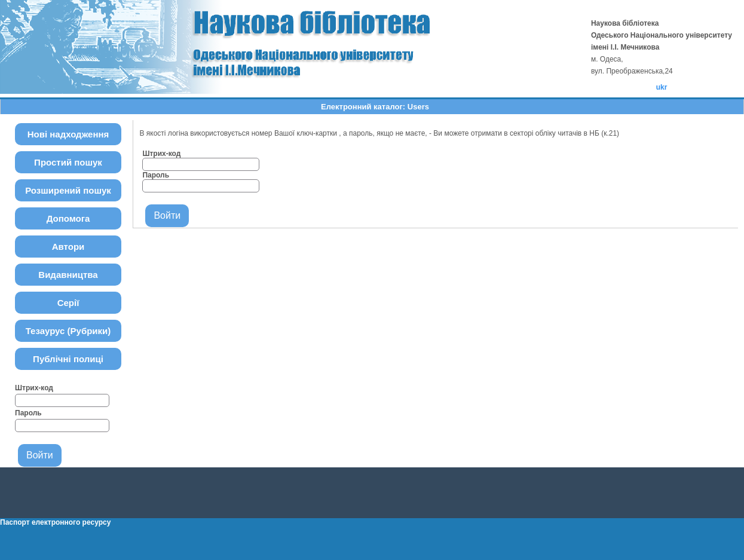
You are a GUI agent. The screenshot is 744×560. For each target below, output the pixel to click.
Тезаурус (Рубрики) (68, 331)
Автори (68, 247)
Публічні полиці (68, 359)
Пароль (28, 413)
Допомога (68, 218)
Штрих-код (34, 388)
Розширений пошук (68, 190)
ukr (662, 87)
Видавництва (68, 275)
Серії (68, 303)
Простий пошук (68, 162)
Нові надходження (68, 134)
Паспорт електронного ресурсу (55, 522)
